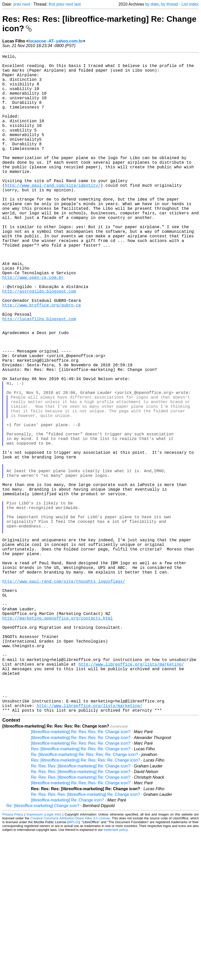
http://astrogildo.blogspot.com (39, 344)
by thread (169, 4)
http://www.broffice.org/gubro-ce (42, 361)
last (78, 4)
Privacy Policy (13, 961)
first (52, 4)
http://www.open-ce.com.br (33, 327)
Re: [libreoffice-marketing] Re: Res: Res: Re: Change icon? (85, 901)
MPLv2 (74, 968)
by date (152, 4)
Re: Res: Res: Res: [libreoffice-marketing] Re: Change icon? (86, 941)
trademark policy (115, 976)
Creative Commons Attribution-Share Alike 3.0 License (70, 965)
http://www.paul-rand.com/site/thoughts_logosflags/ (64, 699)
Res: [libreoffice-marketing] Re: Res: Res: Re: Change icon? (86, 906)
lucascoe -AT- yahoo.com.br (56, 41)
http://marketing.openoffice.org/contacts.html (58, 744)
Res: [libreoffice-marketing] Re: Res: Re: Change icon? (81, 895)
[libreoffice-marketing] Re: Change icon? (67, 946)
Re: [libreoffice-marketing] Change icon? (43, 952)
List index (190, 4)
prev (17, 4)
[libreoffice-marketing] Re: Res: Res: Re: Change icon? (81, 878)
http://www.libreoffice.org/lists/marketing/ (131, 800)
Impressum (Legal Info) (44, 961)
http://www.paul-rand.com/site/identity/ (53, 215)
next (26, 4)
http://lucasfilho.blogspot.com (39, 378)
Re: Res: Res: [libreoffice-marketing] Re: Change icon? (81, 912)
